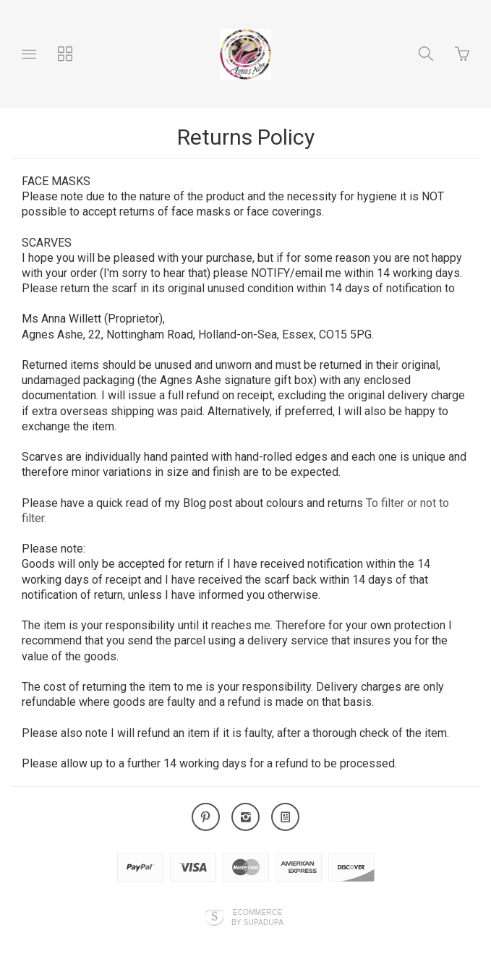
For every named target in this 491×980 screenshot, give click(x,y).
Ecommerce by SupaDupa (257, 917)
